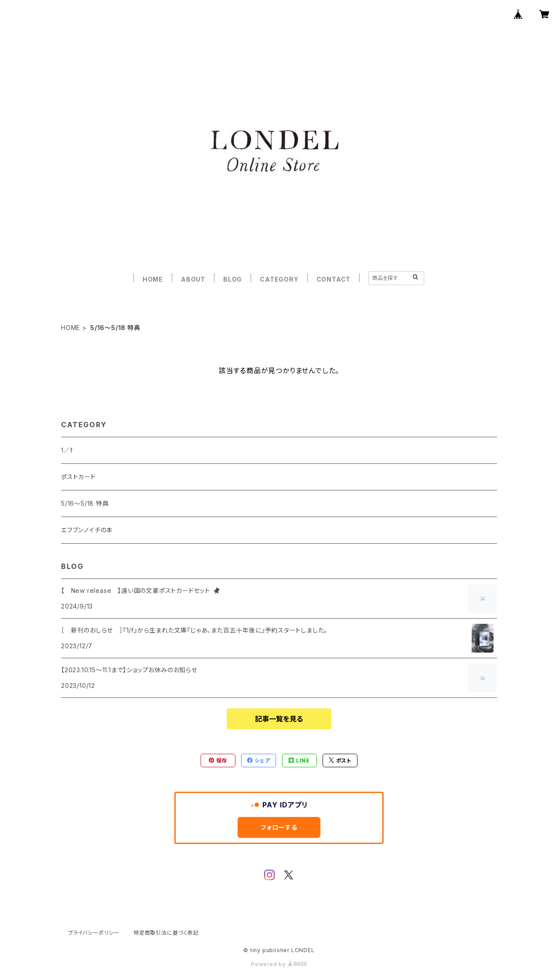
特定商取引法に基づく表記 (166, 933)
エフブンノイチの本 (87, 530)
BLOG (233, 279)
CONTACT (334, 279)
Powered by (279, 964)
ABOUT (193, 279)
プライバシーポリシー (94, 933)
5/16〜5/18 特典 (85, 503)
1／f (67, 450)
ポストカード (78, 477)
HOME (153, 279)
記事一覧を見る (279, 719)
